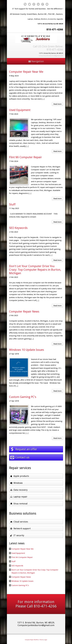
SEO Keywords (18, 228)
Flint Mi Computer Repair (25, 157)
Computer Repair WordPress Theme (34, 640)
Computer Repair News (24, 312)
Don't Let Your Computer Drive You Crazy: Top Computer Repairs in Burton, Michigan (35, 270)
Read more (57, 104)
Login (46, 640)
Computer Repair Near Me (26, 72)
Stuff (12, 204)
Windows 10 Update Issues (27, 350)
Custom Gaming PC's (23, 397)
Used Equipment (20, 110)
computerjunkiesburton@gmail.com (51, 56)
